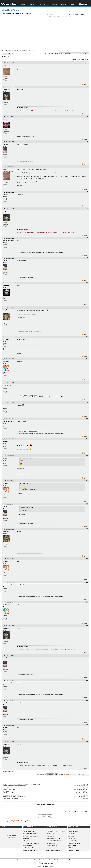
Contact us (25, 860)
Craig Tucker (6, 310)
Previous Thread (42, 805)
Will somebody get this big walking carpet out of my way (29, 331)
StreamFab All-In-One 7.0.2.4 (53, 838)
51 (75, 53)
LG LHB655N (71, 834)
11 (73, 53)
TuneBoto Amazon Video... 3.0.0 (54, 850)
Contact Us (68, 812)
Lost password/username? (65, 17)
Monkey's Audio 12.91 (51, 829)
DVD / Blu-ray (44, 5)
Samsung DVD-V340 (73, 836)
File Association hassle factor (11, 799)
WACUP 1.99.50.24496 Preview (54, 841)
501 (80, 53)
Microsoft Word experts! (9, 792)
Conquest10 (6, 90)
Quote (85, 84)
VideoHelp (74, 812)
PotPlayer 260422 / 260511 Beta (31, 843)
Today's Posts (16, 14)
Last (87, 54)
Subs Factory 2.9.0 (50, 843)
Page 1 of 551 (64, 53)
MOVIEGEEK (6, 286)
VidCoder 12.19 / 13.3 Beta (30, 848)
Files (30, 14)
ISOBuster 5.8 (27, 841)
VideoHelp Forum (10, 10)
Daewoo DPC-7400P (73, 831)
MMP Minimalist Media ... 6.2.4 (31, 831)
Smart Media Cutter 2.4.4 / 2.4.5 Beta (32, 829)
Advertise (45, 860)
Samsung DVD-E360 (73, 838)
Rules (22, 14)
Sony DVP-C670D (73, 841)
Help (77, 14)
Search (26, 14)
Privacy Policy (33, 860)
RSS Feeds (57, 860)
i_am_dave (6, 144)
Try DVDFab (16, 821)
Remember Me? (54, 17)
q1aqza (5, 195)
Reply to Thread (8, 54)
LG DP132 (71, 848)
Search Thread (84, 60)
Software (32, 5)
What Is (64, 5)
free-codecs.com (48, 863)
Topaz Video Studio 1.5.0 (52, 846)
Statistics (64, 860)
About (72, 5)
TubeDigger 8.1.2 (27, 846)
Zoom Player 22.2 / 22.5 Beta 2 (31, 836)
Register (83, 14)
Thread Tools (76, 60)
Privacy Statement (81, 812)
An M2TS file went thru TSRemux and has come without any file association (23, 784)
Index (4, 14)
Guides (55, 5)
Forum (23, 5)
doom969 (5, 340)
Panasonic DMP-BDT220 (74, 843)
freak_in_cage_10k (8, 241)
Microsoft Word (7, 788)
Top (56, 775)
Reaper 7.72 (49, 848)
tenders (5, 405)
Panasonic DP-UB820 (74, 850)
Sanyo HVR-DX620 (73, 846)
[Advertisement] (46, 34)
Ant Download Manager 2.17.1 (31, 834)
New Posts (9, 14)
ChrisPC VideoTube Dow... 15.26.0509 (55, 831)
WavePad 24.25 (27, 838)
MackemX (5, 65)
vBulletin (48, 817)
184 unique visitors (11, 836)
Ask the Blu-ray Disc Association (11, 795)
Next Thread (51, 805)
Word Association (29, 51)
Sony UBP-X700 (72, 829)
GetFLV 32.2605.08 (50, 836)
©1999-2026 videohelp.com (45, 866)
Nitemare (5, 119)
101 (77, 53)
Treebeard (5, 361)
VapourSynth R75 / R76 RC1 (30, 850)
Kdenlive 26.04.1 (50, 834)
